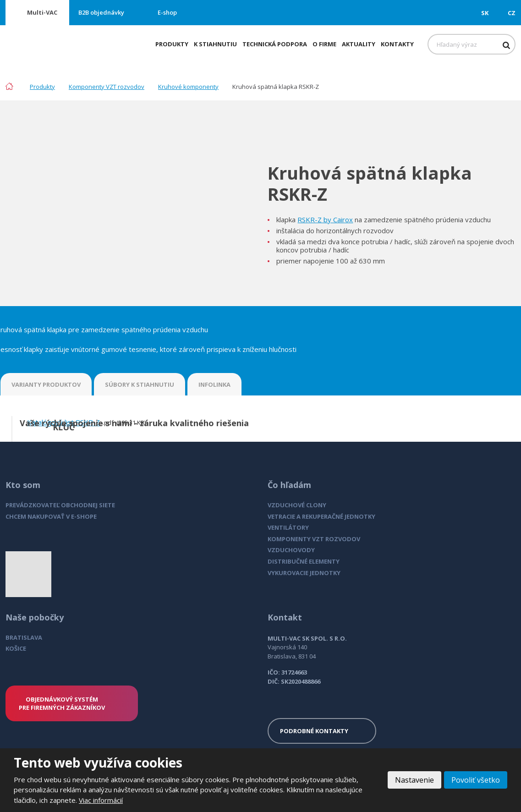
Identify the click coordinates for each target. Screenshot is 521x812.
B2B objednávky (101, 12)
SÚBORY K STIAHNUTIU (140, 384)
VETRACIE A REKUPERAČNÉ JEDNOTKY (321, 516)
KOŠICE (16, 648)
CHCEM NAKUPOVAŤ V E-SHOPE (51, 516)
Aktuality (359, 44)
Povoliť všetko (476, 780)
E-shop (167, 12)
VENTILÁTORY (288, 527)
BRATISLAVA (24, 637)
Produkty (172, 44)
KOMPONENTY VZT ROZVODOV (314, 539)
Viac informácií (101, 800)
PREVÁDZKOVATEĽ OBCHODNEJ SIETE (60, 505)
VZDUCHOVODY (291, 550)
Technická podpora (275, 44)
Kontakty (397, 44)
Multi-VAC (42, 12)
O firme (324, 44)
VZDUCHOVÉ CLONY (297, 505)
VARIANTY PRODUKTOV (46, 384)
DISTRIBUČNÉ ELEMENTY (304, 561)
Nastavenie (414, 780)
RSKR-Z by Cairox (325, 219)
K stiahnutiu (215, 44)
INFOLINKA (214, 384)
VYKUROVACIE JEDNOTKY (304, 573)
